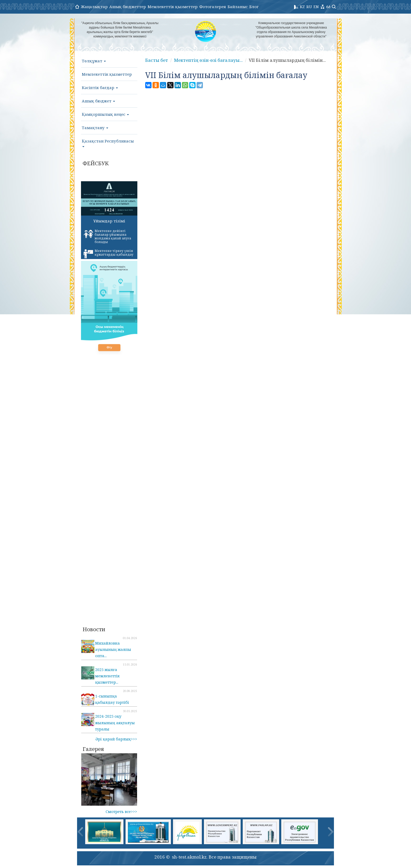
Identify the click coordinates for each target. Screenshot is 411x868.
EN (316, 7)
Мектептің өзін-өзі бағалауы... (208, 60)
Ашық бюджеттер (128, 7)
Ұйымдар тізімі (109, 221)
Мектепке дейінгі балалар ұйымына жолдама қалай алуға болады (107, 236)
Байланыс (238, 7)
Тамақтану (95, 128)
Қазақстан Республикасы (108, 143)
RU (309, 7)
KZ (302, 7)
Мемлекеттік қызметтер (173, 7)
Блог (254, 7)
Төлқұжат (94, 61)
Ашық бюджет (98, 101)
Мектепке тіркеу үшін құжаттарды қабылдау (109, 254)
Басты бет (157, 60)
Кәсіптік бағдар (100, 87)
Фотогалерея (213, 7)
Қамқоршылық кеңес (105, 114)
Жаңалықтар (94, 7)
